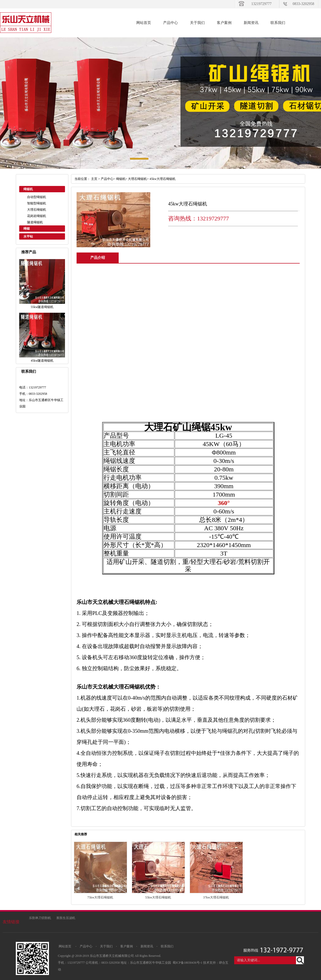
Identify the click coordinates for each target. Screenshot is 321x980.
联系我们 (278, 23)
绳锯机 (28, 189)
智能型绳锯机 (37, 203)
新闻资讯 (251, 23)
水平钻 (28, 236)
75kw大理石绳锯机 (100, 897)
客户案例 (224, 23)
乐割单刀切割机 (40, 918)
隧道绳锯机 (35, 222)
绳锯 (27, 229)
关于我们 (197, 23)
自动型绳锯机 (37, 197)
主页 (94, 179)
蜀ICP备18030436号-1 (188, 963)
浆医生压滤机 (66, 918)
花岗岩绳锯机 (37, 216)
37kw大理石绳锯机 (216, 897)
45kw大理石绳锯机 (162, 179)
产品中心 (170, 23)
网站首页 (144, 23)
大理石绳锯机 (37, 210)
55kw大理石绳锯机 (158, 897)
